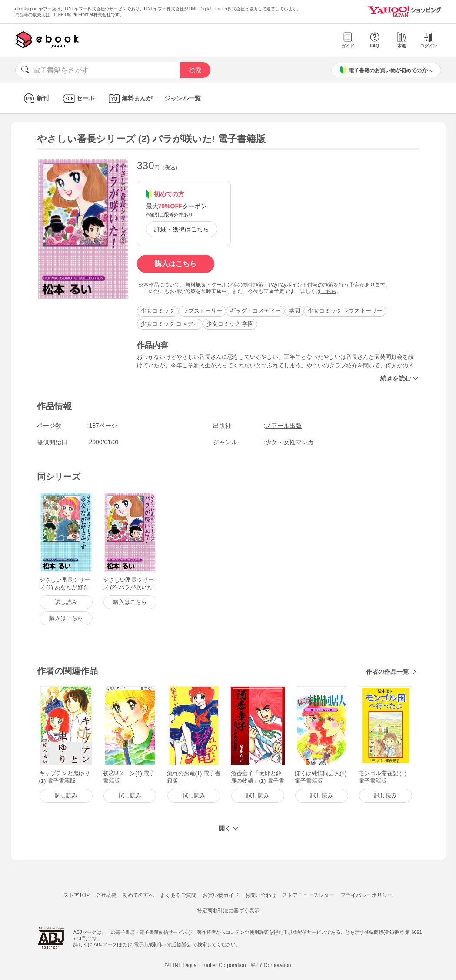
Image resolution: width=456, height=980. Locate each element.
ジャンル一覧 (183, 98)
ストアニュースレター (308, 895)
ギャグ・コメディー (255, 311)
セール (78, 98)
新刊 (35, 98)
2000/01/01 (104, 442)
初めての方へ (138, 895)
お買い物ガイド (221, 895)
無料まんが (129, 98)
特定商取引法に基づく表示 (228, 910)
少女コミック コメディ (170, 324)
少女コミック (158, 311)
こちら (329, 291)
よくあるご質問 (178, 895)
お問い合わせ (261, 895)
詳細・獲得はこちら (182, 229)
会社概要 (106, 895)
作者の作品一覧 (387, 672)
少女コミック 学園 (230, 324)
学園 (294, 311)
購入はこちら (176, 264)
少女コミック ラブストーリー (345, 311)
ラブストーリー (202, 311)
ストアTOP (77, 895)
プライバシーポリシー (366, 895)
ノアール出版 (283, 426)
